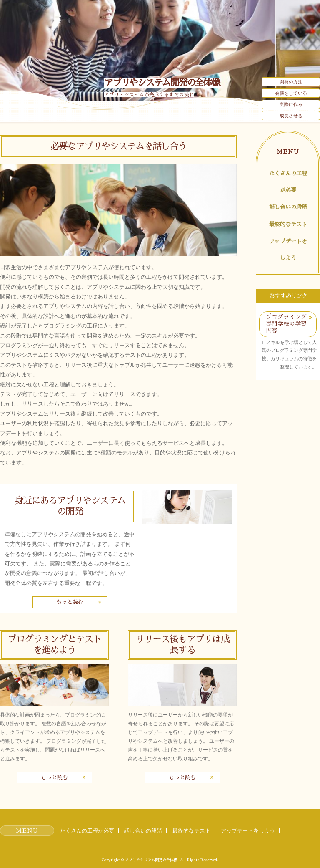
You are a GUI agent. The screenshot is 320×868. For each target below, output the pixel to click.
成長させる (291, 116)
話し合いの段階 (288, 207)
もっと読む (70, 602)
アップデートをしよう (288, 250)
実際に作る (291, 104)
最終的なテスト (288, 224)
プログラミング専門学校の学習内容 (286, 324)
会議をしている (291, 93)
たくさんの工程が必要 (288, 182)
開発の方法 (291, 82)
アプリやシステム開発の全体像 (162, 83)
